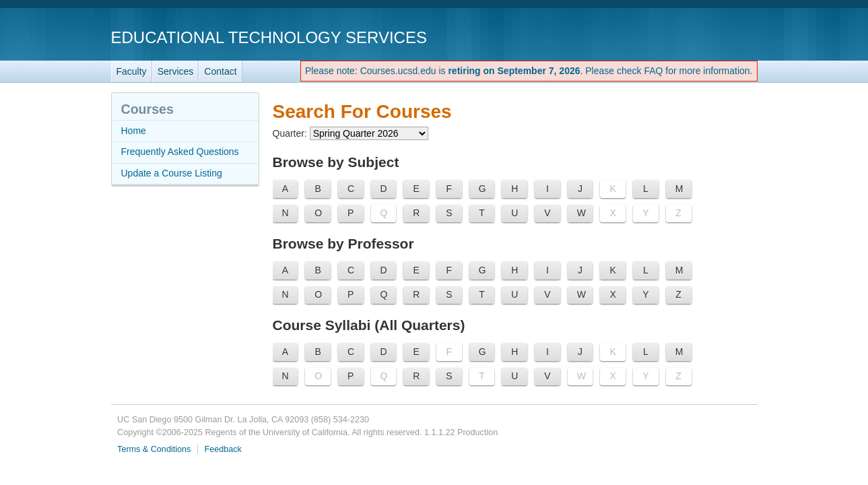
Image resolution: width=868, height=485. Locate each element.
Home (134, 131)
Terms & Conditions (154, 449)
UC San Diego (680, 37)
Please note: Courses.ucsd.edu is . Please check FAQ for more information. (529, 71)
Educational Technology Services (269, 37)
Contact (220, 71)
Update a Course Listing (172, 173)
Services (176, 71)
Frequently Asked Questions (180, 152)
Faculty (132, 71)
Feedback (223, 449)
